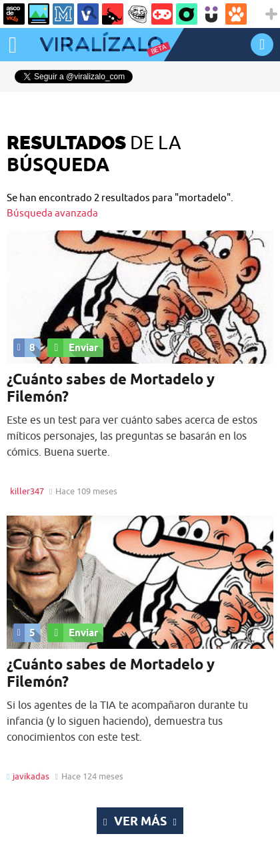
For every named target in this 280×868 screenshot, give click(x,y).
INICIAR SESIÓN (262, 44)
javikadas (31, 776)
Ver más (140, 821)
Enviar (73, 348)
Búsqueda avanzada (52, 213)
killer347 (27, 491)
